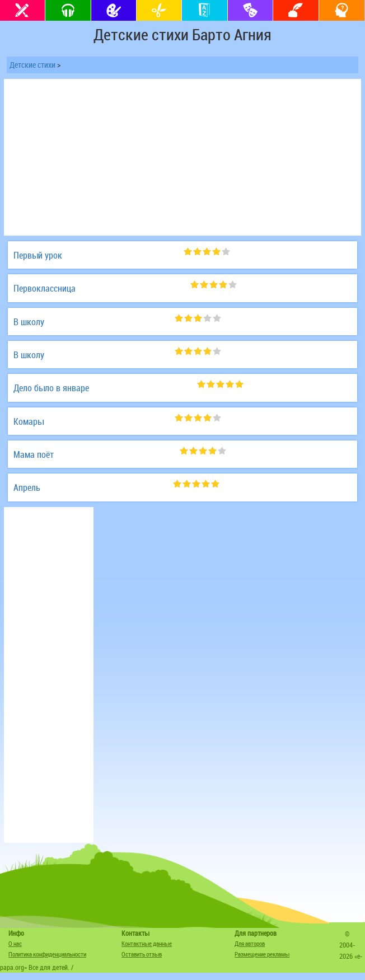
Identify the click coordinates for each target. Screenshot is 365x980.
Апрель (27, 487)
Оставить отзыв (142, 954)
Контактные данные (147, 943)
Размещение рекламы (262, 954)
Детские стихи (32, 65)
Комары (29, 421)
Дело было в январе (51, 388)
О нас (15, 943)
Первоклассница (45, 288)
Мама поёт (34, 454)
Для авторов (250, 943)
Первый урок (38, 255)
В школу (29, 322)
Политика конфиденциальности (47, 954)
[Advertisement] (182, 157)
